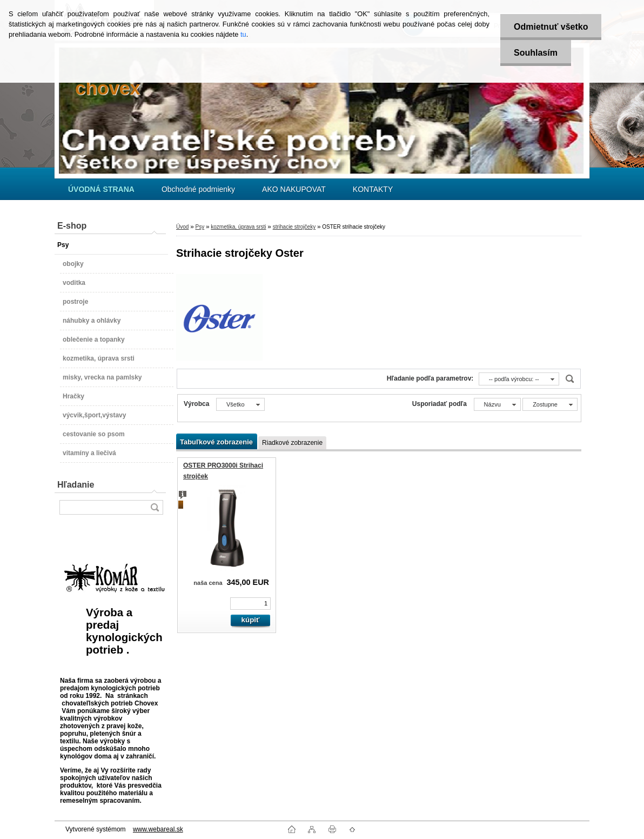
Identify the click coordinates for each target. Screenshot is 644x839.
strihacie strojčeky (294, 227)
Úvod (182, 227)
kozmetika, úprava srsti (238, 227)
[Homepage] (101, 189)
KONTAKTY (373, 189)
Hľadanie (76, 485)
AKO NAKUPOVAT (294, 189)
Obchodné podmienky (198, 189)
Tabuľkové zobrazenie (216, 442)
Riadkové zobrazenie (292, 443)
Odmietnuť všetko (551, 27)
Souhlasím (536, 53)
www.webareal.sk (158, 829)
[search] (155, 507)
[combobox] (519, 379)
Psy (200, 227)
